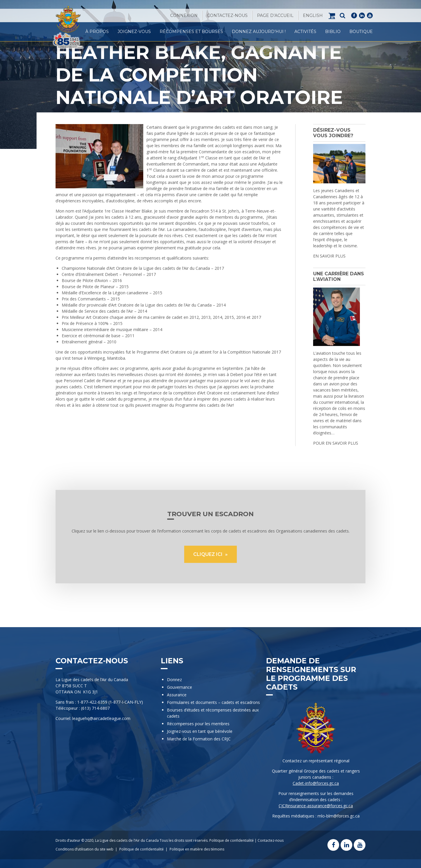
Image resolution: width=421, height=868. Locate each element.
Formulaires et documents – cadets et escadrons (213, 702)
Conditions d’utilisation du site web (84, 849)
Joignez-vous (134, 32)
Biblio (333, 32)
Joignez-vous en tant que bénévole (200, 731)
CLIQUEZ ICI (208, 554)
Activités (305, 32)
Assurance (177, 695)
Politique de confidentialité (232, 840)
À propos (97, 32)
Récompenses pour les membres (198, 724)
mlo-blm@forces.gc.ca (339, 816)
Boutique (361, 32)
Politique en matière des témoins (197, 849)
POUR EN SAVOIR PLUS (336, 443)
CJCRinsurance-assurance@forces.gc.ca (316, 806)
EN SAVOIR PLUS (329, 256)
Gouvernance (180, 687)
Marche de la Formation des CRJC (199, 739)
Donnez (174, 680)
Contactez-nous (227, 15)
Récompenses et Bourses (191, 32)
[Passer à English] (313, 15)
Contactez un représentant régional (316, 761)
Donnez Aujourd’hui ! (259, 32)
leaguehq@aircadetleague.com (101, 718)
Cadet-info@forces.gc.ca (316, 783)
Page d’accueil (275, 15)
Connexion (184, 15)
